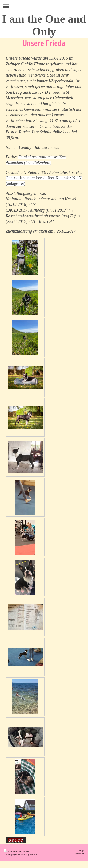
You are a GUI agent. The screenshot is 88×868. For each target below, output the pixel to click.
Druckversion (12, 852)
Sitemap (26, 852)
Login (82, 851)
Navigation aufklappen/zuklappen (44, 6)
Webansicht (79, 854)
